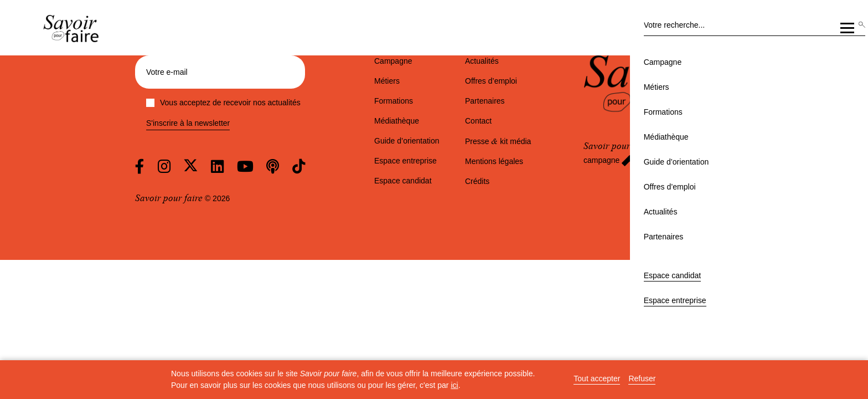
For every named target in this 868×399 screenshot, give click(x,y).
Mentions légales (494, 161)
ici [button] (454, 385)
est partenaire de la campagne (652, 153)
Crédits (477, 181)
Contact (478, 121)
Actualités (581, 93)
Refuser (642, 379)
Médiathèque (383, 93)
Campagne (236, 93)
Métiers (281, 93)
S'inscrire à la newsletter (188, 123)
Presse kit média (498, 141)
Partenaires (631, 93)
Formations (327, 93)
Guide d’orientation (452, 93)
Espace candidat (742, 42)
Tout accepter (597, 379)
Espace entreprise (809, 42)
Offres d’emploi (524, 93)
